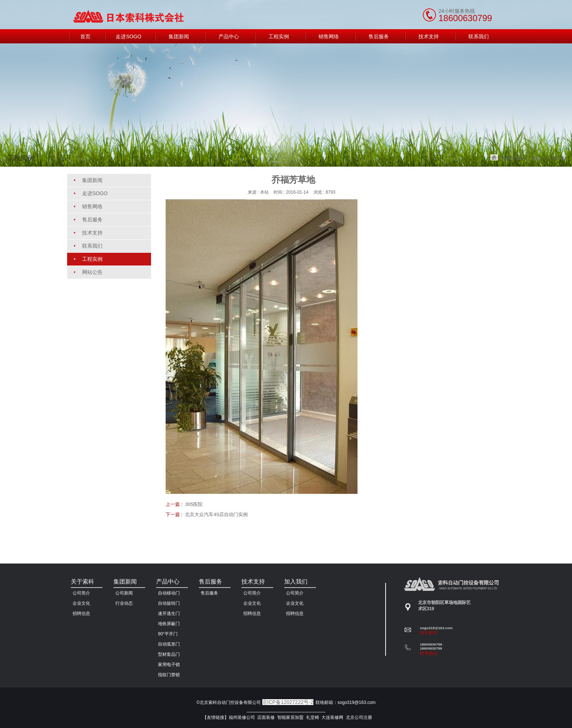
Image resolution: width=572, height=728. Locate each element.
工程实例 (556, 158)
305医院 (194, 504)
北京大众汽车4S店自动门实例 (216, 514)
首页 (535, 158)
